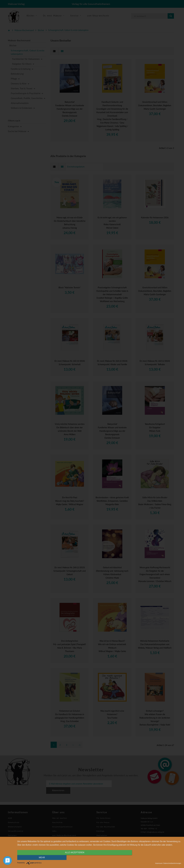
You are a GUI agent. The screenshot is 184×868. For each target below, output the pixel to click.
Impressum (159, 863)
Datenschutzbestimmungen (172, 863)
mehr (157, 858)
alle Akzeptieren (75, 858)
